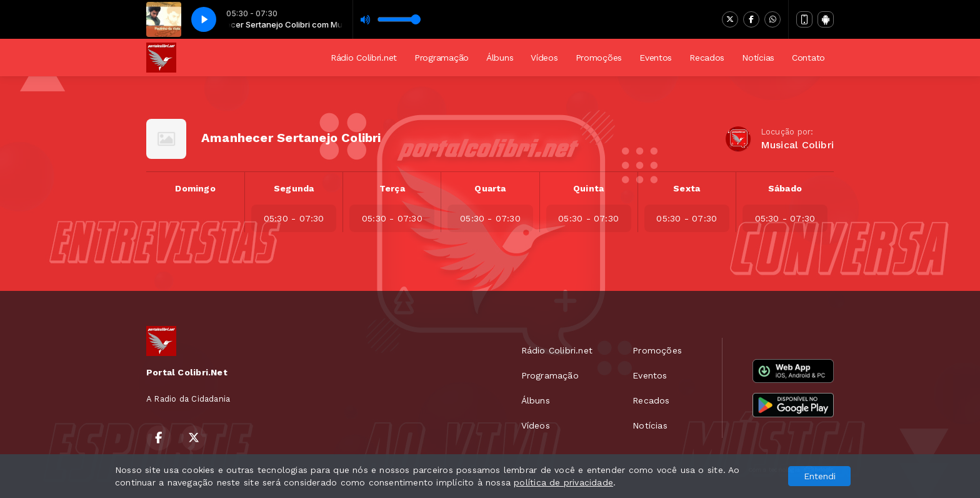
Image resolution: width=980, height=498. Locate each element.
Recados (707, 58)
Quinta (588, 188)
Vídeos (544, 58)
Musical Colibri (797, 145)
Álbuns (500, 58)
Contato (808, 58)
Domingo (195, 188)
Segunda (294, 188)
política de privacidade (563, 482)
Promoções (599, 58)
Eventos (656, 58)
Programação (442, 58)
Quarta (490, 188)
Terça (392, 188)
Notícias (758, 58)
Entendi (820, 476)
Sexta (687, 188)
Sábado (785, 188)
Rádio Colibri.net (364, 58)
